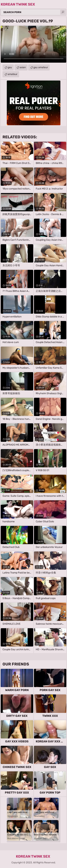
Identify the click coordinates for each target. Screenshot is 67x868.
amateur (13, 74)
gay (10, 67)
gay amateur (41, 67)
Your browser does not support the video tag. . (33, 44)
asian (23, 67)
